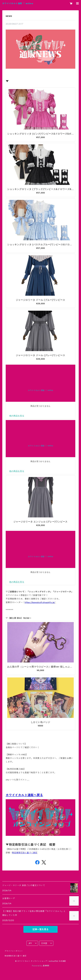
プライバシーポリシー (14, 951)
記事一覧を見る (40, 929)
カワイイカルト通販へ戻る (24, 795)
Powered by (41, 966)
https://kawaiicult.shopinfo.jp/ (40, 602)
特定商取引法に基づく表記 (25, 853)
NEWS (9, 16)
